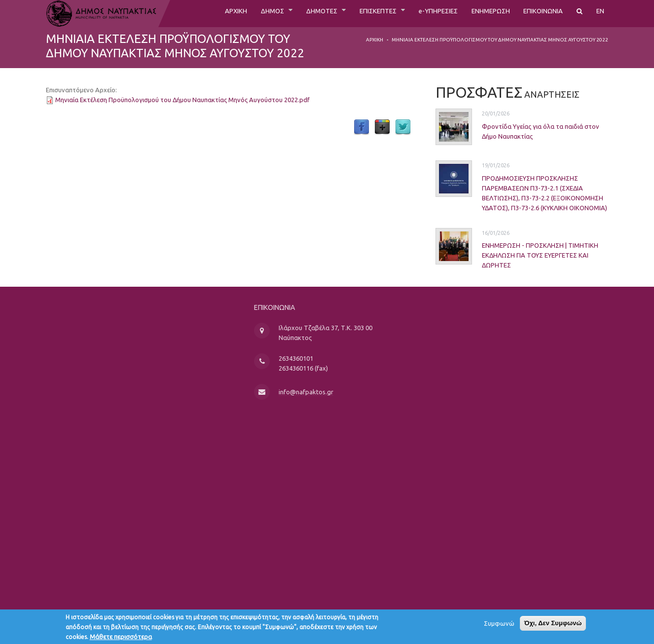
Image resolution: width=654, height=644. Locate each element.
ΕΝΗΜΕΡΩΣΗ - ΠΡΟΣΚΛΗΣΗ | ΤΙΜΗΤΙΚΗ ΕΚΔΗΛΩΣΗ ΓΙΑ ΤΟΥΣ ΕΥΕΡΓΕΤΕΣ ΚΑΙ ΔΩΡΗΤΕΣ (523, 255)
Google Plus (382, 127)
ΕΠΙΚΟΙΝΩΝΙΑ (537, 13)
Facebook (362, 127)
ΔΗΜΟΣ (229, 13)
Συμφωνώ (499, 626)
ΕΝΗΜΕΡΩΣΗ (476, 13)
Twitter (403, 127)
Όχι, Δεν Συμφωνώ (553, 625)
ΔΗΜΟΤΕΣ (284, 13)
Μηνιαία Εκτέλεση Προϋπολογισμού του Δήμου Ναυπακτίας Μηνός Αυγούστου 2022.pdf (182, 100)
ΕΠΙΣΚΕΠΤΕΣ (348, 13)
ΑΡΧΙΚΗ (188, 13)
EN (600, 13)
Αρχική (375, 40)
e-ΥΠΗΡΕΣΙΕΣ (416, 13)
